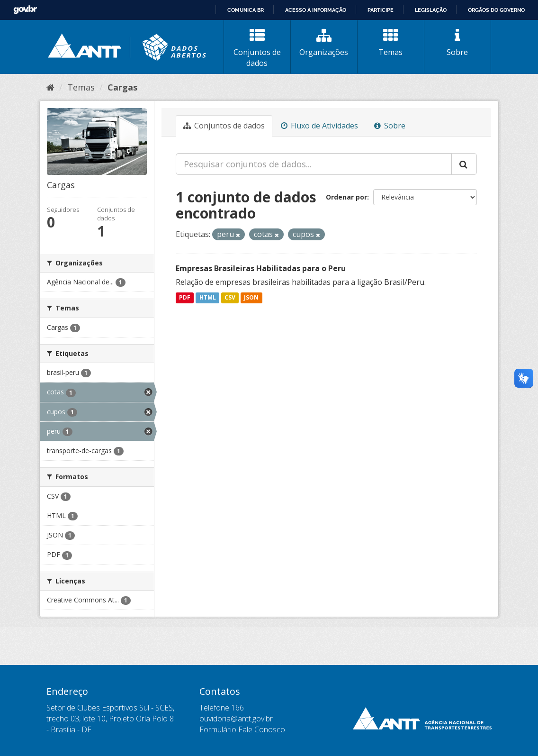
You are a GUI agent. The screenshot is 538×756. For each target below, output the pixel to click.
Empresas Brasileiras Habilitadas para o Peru (261, 268)
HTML (208, 298)
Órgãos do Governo (496, 10)
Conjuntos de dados (257, 48)
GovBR (25, 10)
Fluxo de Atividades (319, 126)
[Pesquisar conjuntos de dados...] (314, 164)
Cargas (122, 87)
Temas (391, 43)
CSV (230, 298)
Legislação (431, 10)
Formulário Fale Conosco (242, 729)
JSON (251, 298)
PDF (185, 298)
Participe (381, 10)
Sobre (457, 43)
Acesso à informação (316, 10)
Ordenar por (346, 197)
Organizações (324, 43)
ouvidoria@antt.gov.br (236, 719)
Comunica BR (246, 10)
